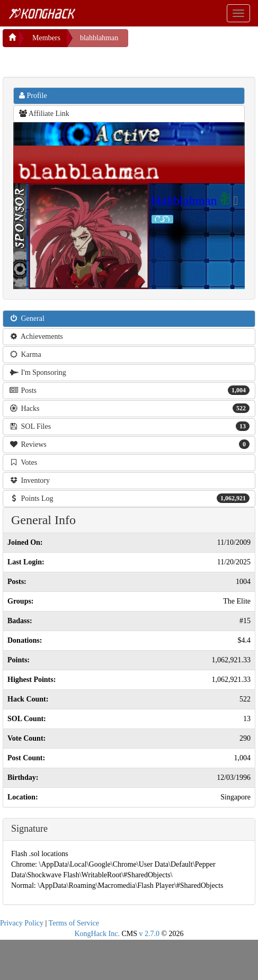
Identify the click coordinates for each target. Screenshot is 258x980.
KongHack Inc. (97, 934)
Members (46, 38)
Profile (33, 96)
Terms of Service (74, 923)
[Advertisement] (87, 60)
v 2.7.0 (149, 934)
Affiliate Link (44, 114)
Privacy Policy (22, 923)
